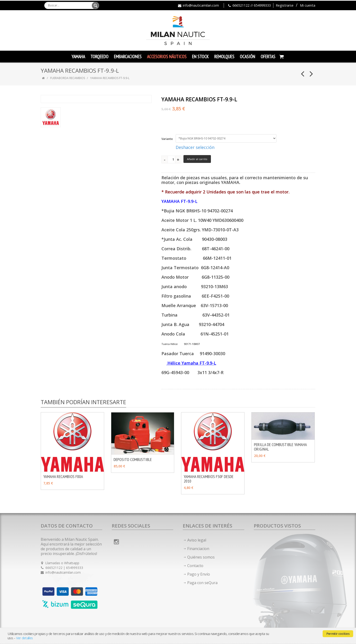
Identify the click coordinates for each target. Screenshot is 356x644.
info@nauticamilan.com (201, 5)
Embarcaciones (128, 57)
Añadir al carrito (197, 159)
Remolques (224, 57)
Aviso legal (197, 540)
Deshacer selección (195, 147)
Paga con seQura (202, 583)
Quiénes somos (201, 557)
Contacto (195, 566)
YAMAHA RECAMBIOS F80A (63, 476)
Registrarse (285, 5)
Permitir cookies (338, 634)
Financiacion (198, 549)
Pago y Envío (199, 574)
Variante (167, 139)
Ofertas (268, 57)
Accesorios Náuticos (167, 57)
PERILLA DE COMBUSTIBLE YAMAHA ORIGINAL (280, 447)
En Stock (200, 57)
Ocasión (247, 57)
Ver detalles (24, 638)
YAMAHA (78, 57)
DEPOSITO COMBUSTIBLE (133, 459)
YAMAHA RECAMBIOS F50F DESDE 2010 (209, 479)
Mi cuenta (308, 5)
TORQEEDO (99, 57)
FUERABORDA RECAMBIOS (68, 78)
